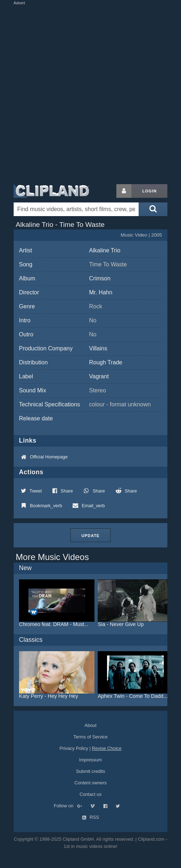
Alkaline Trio (105, 250)
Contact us (90, 794)
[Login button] (124, 191)
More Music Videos (52, 557)
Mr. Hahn (101, 292)
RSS (90, 817)
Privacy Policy (74, 748)
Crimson (100, 278)
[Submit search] (153, 209)
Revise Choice (107, 748)
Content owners (90, 783)
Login (149, 191)
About (90, 725)
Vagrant (99, 376)
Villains (98, 348)
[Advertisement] (87, 93)
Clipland (51, 191)
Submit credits (90, 771)
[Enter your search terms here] (76, 209)
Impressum (90, 760)
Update (90, 536)
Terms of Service (90, 737)
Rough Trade (106, 362)
